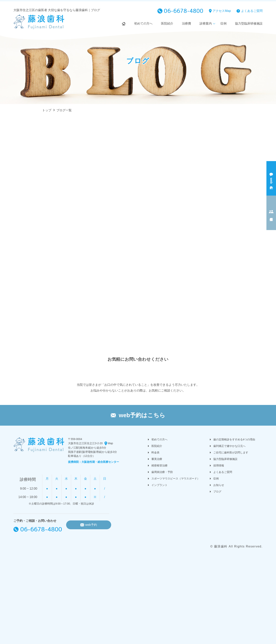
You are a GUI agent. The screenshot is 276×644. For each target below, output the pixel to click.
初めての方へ (143, 24)
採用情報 (219, 465)
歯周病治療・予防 (162, 472)
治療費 (186, 24)
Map (110, 443)
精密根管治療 (159, 465)
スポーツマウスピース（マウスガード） (176, 478)
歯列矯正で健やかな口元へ (229, 446)
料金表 (155, 452)
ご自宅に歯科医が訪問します (231, 452)
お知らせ (219, 485)
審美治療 (157, 459)
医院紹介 (167, 24)
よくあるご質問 (252, 11)
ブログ (217, 492)
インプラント (159, 485)
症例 (223, 24)
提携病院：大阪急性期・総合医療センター (94, 462)
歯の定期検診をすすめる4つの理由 (234, 439)
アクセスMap (222, 11)
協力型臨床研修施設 (249, 24)
